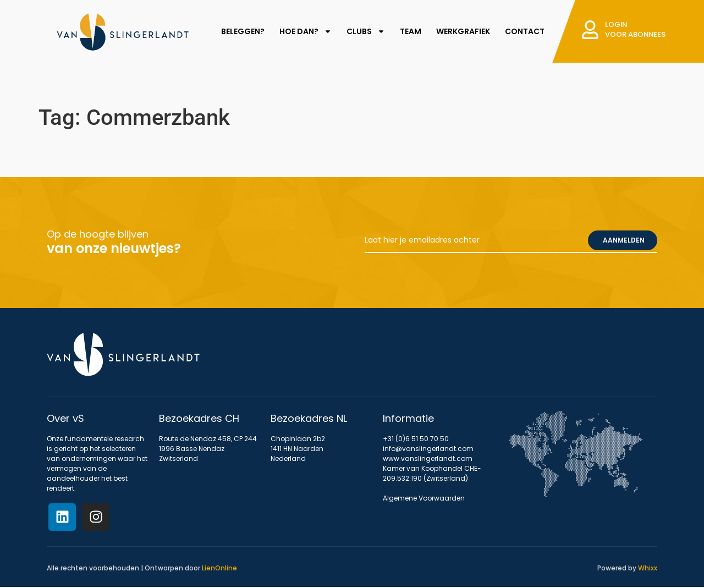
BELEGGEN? (242, 31)
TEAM (409, 31)
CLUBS (365, 32)
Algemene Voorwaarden (424, 498)
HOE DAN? (304, 32)
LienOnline (219, 568)
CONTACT (524, 31)
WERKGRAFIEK (462, 31)
